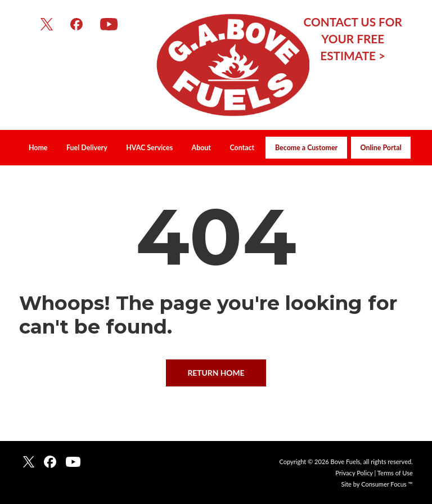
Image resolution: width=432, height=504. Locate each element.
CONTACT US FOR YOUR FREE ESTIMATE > (353, 39)
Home (38, 148)
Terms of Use (395, 473)
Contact (242, 148)
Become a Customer (306, 148)
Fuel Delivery (87, 148)
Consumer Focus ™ (387, 484)
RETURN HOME (216, 373)
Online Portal (381, 148)
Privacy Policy (354, 473)
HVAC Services (149, 148)
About (201, 148)
